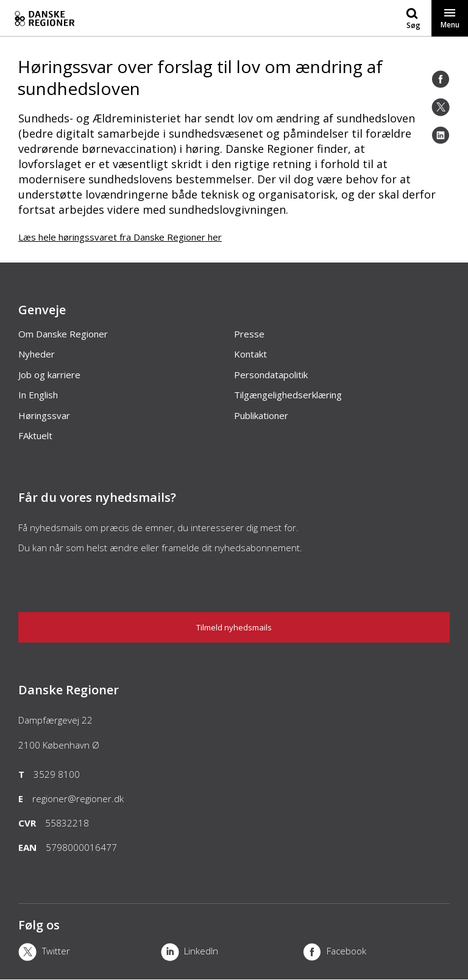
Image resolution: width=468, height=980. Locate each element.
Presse (249, 334)
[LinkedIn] (441, 135)
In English (38, 395)
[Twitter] (441, 107)
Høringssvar (44, 415)
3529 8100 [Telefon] (57, 774)
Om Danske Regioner (63, 334)
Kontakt (250, 354)
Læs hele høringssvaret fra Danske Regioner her (120, 237)
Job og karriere (49, 375)
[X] (90, 953)
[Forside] (132, 18)
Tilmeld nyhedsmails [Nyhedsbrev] (234, 627)
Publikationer (261, 415)
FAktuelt (35, 435)
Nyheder (37, 354)
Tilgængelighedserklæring (288, 395)
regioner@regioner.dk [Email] (78, 798)
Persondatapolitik (271, 375)
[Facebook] (441, 79)
